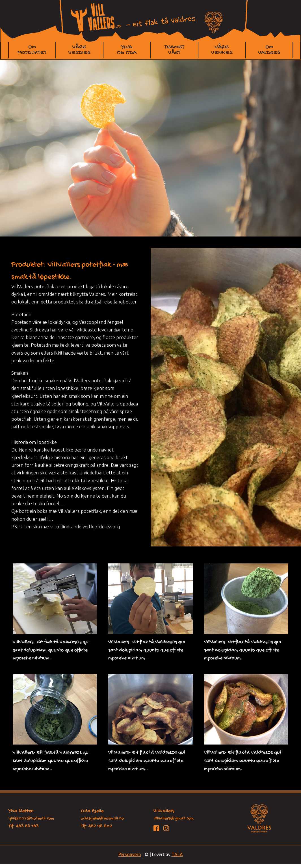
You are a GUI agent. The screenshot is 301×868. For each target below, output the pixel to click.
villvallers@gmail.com (174, 819)
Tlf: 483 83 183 (24, 826)
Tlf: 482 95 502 (97, 826)
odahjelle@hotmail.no (102, 819)
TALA (177, 854)
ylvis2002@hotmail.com (31, 819)
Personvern (130, 854)
